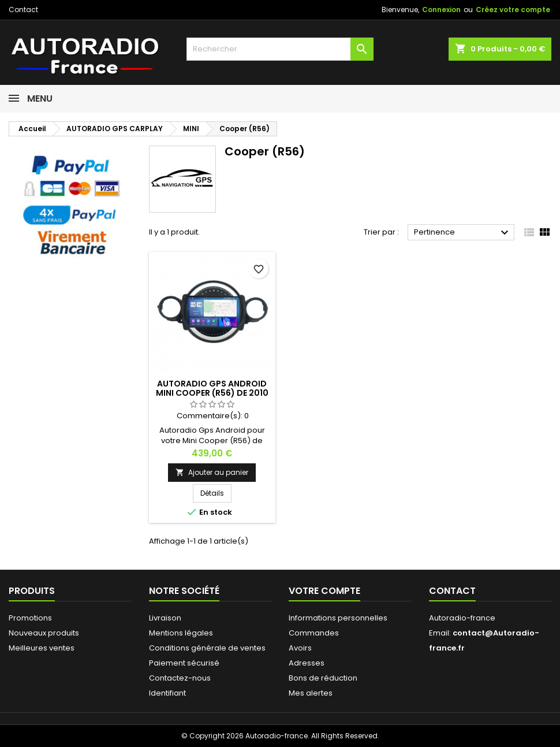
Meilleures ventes (42, 648)
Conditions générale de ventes (207, 648)
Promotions (30, 618)
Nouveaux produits (44, 633)
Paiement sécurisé (184, 663)
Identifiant (167, 693)
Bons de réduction (323, 678)
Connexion (441, 10)
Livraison (165, 618)
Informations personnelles (338, 618)
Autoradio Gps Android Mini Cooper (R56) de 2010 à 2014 (212, 393)
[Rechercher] (280, 49)
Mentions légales (181, 633)
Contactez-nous (180, 678)
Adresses (307, 663)
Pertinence (463, 233)
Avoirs (300, 648)
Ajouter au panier (212, 472)
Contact (23, 10)
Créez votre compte (513, 10)
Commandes (314, 633)
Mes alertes (311, 693)
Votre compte (324, 591)
